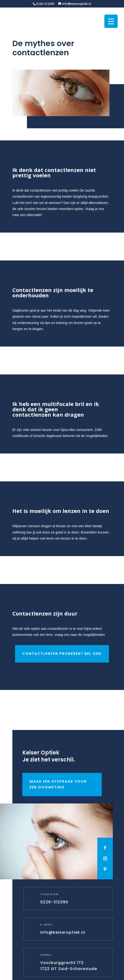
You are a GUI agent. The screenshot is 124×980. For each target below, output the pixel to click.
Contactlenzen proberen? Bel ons (62, 654)
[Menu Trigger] (111, 21)
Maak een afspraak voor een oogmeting (58, 784)
